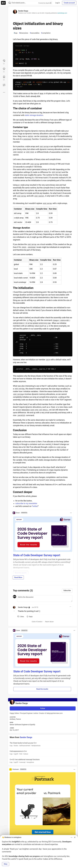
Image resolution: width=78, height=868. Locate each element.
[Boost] (4, 85)
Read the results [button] (42, 689)
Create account (69, 3)
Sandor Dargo (23, 11)
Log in (58, 3)
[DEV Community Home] (3, 3)
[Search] (10, 3)
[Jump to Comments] (4, 70)
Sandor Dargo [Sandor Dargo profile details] (23, 607)
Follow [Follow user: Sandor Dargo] (43, 708)
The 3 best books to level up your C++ (42, 744)
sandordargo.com (62, 13)
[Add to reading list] (4, 78)
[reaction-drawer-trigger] (4, 62)
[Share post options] (4, 92)
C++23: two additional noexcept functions (42, 761)
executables (35, 33)
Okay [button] (6, 864)
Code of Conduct (37, 622)
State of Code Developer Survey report (37, 555)
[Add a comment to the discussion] (45, 598)
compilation (46, 33)
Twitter (35, 506)
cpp (16, 33)
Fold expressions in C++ (42, 753)
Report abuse (49, 622)
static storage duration (34, 115)
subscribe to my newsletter (26, 503)
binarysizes (24, 33)
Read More (18, 577)
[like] (21, 617)
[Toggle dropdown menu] (71, 513)
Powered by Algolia (45, 3)
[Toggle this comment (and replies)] (14, 611)
